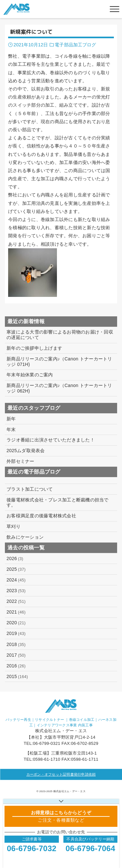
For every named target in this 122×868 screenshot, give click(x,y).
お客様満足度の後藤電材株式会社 (41, 516)
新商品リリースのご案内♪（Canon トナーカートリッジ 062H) (59, 388)
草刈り (14, 526)
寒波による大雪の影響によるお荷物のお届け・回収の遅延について (60, 335)
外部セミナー (20, 461)
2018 (16, 645)
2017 (16, 655)
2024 (16, 580)
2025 (16, 569)
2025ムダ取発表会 (26, 451)
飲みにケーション (25, 537)
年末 (11, 429)
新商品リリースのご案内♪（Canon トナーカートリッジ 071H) (59, 362)
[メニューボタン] (115, 9)
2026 (15, 559)
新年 (11, 419)
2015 (17, 677)
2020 (16, 623)
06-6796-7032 (32, 848)
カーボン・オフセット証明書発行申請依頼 (61, 774)
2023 (16, 591)
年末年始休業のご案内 (30, 375)
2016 (16, 666)
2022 (16, 601)
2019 (16, 633)
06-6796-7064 (90, 848)
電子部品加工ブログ (75, 45)
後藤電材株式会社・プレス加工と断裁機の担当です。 (58, 503)
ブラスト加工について (30, 489)
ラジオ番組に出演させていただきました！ (51, 440)
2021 (16, 612)
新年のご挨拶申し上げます (34, 348)
